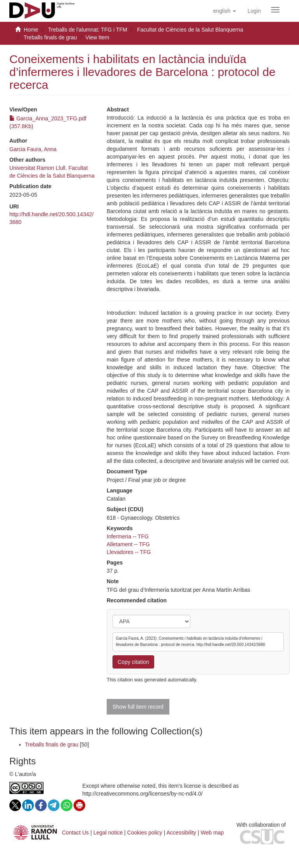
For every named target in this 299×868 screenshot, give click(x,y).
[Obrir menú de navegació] (275, 10)
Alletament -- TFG (128, 544)
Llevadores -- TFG (129, 552)
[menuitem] (254, 11)
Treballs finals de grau (50, 37)
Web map (212, 833)
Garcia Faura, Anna (33, 149)
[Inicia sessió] (254, 11)
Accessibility (181, 833)
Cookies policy (145, 833)
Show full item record (138, 707)
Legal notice (108, 833)
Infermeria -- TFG (128, 536)
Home (31, 30)
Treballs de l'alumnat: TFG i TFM (87, 30)
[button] (224, 11)
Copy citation (133, 662)
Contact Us (75, 833)
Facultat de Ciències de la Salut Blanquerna (190, 30)
